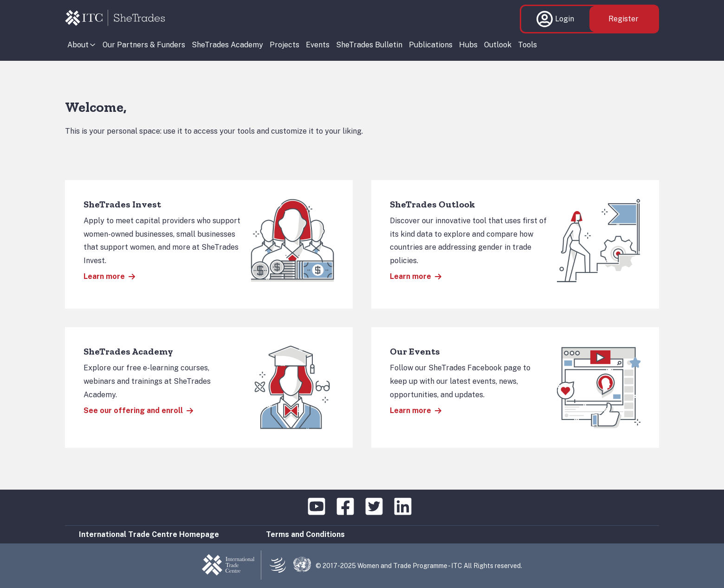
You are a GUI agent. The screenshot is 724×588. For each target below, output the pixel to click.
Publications (431, 45)
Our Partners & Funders (144, 45)
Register (624, 19)
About (78, 45)
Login (555, 19)
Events (318, 45)
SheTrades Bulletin (369, 45)
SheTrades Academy (227, 45)
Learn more (110, 276)
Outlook (498, 45)
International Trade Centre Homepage (149, 534)
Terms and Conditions (305, 534)
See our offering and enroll (139, 410)
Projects (284, 45)
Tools (527, 45)
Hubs (468, 45)
